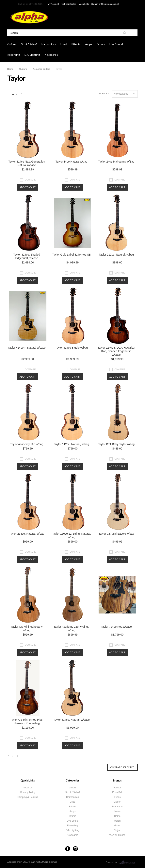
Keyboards (51, 55)
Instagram (75, 849)
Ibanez (117, 811)
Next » (22, 95)
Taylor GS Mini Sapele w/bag (116, 534)
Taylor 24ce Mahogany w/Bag (116, 162)
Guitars (12, 44)
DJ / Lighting (32, 55)
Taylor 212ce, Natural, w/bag (116, 255)
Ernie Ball (117, 792)
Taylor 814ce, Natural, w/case (72, 720)
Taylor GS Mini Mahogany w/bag (27, 628)
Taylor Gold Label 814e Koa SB (71, 255)
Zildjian (117, 830)
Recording (14, 55)
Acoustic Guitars (41, 69)
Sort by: (104, 94)
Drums (101, 44)
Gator (117, 826)
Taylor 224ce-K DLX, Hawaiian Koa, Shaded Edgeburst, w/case (116, 351)
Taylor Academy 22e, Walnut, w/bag (72, 628)
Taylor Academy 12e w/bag (27, 444)
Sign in (95, 4)
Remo (117, 816)
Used (64, 44)
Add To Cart (28, 187)
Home (10, 69)
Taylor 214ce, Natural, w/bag (27, 534)
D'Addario (117, 807)
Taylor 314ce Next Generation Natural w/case (27, 163)
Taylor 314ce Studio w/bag (72, 348)
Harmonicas (49, 44)
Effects (76, 44)
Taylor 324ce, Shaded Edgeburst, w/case (27, 256)
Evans (117, 797)
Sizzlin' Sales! (29, 44)
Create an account (110, 4)
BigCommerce (128, 862)
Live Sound (116, 44)
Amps (89, 44)
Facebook (68, 849)
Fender (117, 788)
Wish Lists (84, 4)
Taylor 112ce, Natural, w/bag (71, 444)
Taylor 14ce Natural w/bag (72, 162)
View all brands (117, 835)
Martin (117, 821)
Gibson (117, 802)
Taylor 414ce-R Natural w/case (27, 348)
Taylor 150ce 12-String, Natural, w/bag (72, 535)
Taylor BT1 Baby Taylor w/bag (116, 444)
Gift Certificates (69, 4)
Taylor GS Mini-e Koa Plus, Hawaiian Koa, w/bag (27, 721)
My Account (53, 4)
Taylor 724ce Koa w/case (116, 627)
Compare (30, 180)
